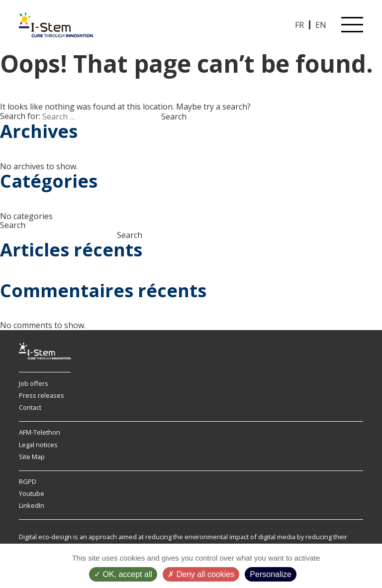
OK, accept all (123, 574)
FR (299, 25)
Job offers (34, 383)
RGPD (28, 481)
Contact (30, 407)
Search (13, 225)
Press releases (42, 395)
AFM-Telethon (40, 432)
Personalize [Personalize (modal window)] (271, 574)
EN (321, 25)
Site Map (32, 457)
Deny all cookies (201, 574)
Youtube (32, 493)
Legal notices (38, 445)
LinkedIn (32, 505)
